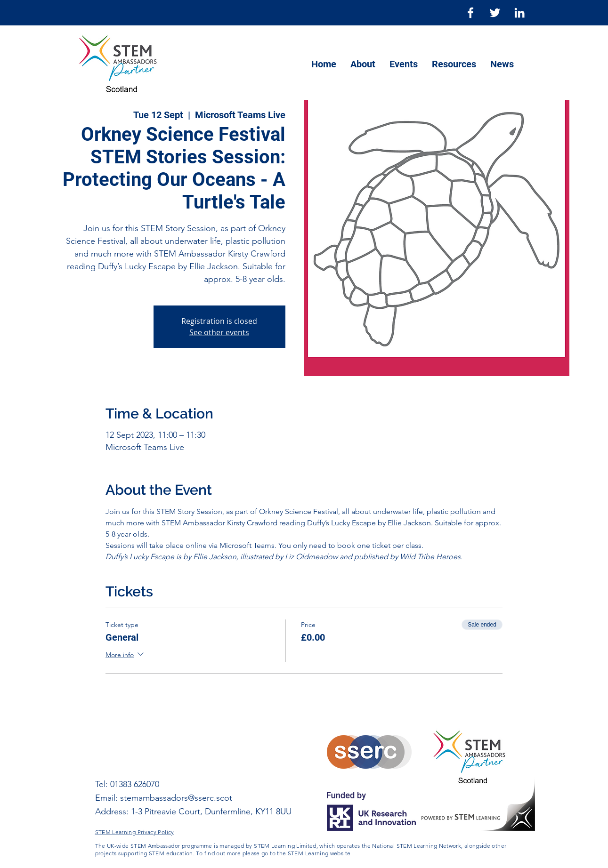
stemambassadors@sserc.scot (176, 798)
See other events (219, 332)
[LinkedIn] (519, 13)
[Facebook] (470, 13)
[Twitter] (495, 13)
